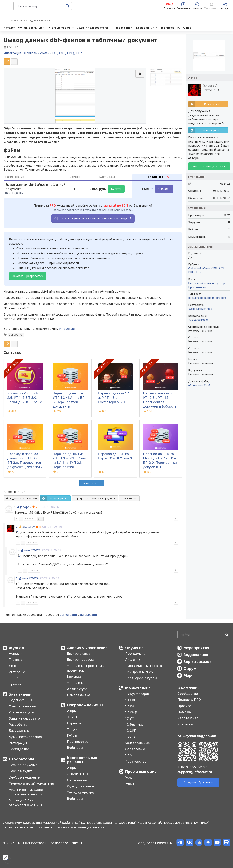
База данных (19, 731)
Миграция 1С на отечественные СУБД (26, 803)
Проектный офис (141, 772)
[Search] (204, 635)
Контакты (185, 724)
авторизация (89, 615)
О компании (188, 688)
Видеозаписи (196, 655)
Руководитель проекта (144, 666)
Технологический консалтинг (31, 783)
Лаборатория (21, 759)
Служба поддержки (199, 736)
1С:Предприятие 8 (200, 309)
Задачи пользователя (26, 718)
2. (17, 527)
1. (15, 507)
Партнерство (78, 742)
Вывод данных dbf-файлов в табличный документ (81, 40)
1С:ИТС (73, 717)
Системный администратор (207, 283)
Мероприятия (196, 648)
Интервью (17, 672)
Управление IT (78, 683)
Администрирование (25, 737)
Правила (184, 706)
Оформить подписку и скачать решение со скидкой (93, 218)
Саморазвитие (79, 695)
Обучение (134, 648)
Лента (14, 666)
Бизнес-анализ (79, 654)
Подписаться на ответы (21, 498)
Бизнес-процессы (81, 660)
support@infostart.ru (195, 772)
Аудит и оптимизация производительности (26, 792)
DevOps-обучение (23, 765)
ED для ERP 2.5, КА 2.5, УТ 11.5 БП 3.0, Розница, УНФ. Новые (25, 398)
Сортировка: (95, 498)
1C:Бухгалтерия (198, 320)
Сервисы (74, 723)
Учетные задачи (21, 712)
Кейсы (72, 735)
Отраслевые (77, 780)
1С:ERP (131, 700)
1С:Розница (134, 725)
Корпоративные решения (82, 760)
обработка (16, 335)
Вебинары (75, 748)
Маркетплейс (138, 688)
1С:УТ (130, 718)
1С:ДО (130, 737)
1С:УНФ (131, 712)
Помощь (184, 712)
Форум (190, 669)
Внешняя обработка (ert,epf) (207, 298)
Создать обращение (198, 782)
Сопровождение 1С (85, 705)
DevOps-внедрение (24, 777)
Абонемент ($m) (199, 385)
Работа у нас (188, 718)
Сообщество (19, 749)
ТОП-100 (16, 678)
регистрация (69, 615)
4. (19, 550)
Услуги (72, 729)
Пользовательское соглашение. (28, 827)
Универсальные (137, 743)
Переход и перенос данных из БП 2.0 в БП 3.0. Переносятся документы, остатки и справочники (25, 463)
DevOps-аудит (20, 771)
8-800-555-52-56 (192, 767)
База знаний (20, 694)
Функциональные (22, 706)
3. (17, 578)
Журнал (16, 648)
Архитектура (77, 689)
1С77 (129, 755)
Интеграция (18, 743)
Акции (72, 711)
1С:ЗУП (131, 731)
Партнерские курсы (141, 678)
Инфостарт (67, 329)
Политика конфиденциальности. (80, 827)
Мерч (188, 676)
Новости (16, 654)
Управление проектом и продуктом (86, 668)
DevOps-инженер (139, 672)
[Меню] (7, 6)
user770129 (32, 550)
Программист (197, 287)
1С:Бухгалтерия (137, 694)
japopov (26, 507)
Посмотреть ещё (92, 483)
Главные (15, 660)
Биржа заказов (198, 662)
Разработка (18, 725)
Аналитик (133, 660)
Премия (15, 684)
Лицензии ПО (78, 774)
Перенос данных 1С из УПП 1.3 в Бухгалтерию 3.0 (113, 398)
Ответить (30, 519)
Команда (74, 677)
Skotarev (28, 527)
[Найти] (227, 635)
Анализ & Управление (87, 648)
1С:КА (130, 706)
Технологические (80, 792)
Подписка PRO (20, 700)
